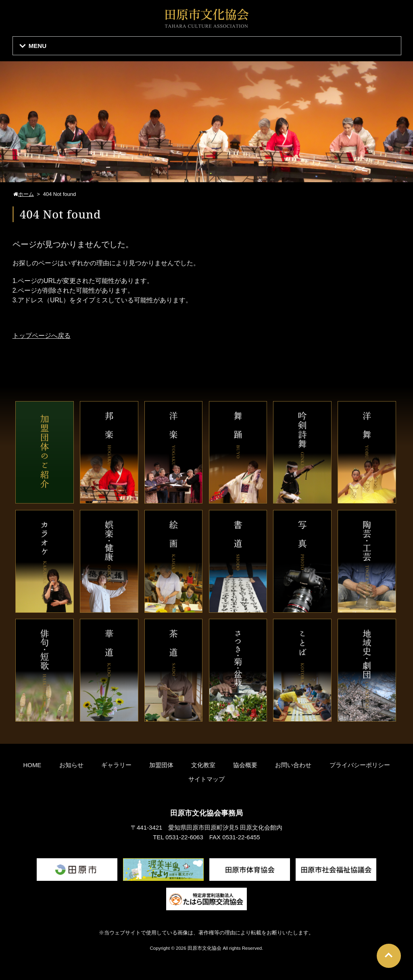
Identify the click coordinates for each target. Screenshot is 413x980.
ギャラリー (116, 765)
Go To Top (389, 956)
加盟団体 (161, 765)
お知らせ (71, 765)
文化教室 (203, 765)
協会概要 (245, 765)
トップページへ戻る (42, 336)
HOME (32, 765)
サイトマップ (206, 779)
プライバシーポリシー (360, 765)
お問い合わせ (293, 765)
